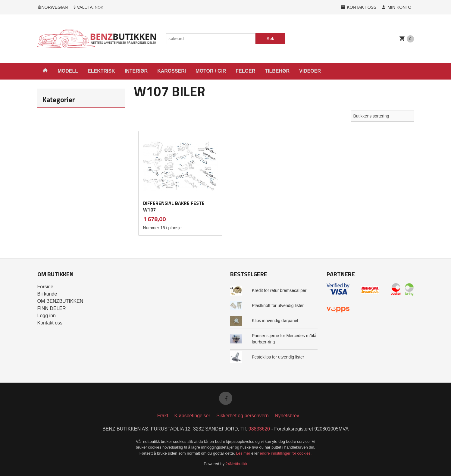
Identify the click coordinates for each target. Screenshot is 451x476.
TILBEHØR (277, 71)
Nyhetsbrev (287, 416)
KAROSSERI (172, 71)
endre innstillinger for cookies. (286, 453)
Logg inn (47, 316)
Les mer (244, 453)
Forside (45, 287)
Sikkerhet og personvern (242, 416)
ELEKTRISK (101, 71)
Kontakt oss (50, 323)
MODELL (68, 71)
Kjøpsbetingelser (192, 416)
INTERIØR (136, 71)
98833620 (259, 429)
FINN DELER (52, 308)
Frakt (163, 416)
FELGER (245, 71)
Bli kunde (47, 294)
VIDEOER (310, 71)
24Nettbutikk (236, 464)
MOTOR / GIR (211, 71)
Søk (270, 39)
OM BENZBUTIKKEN (60, 301)
